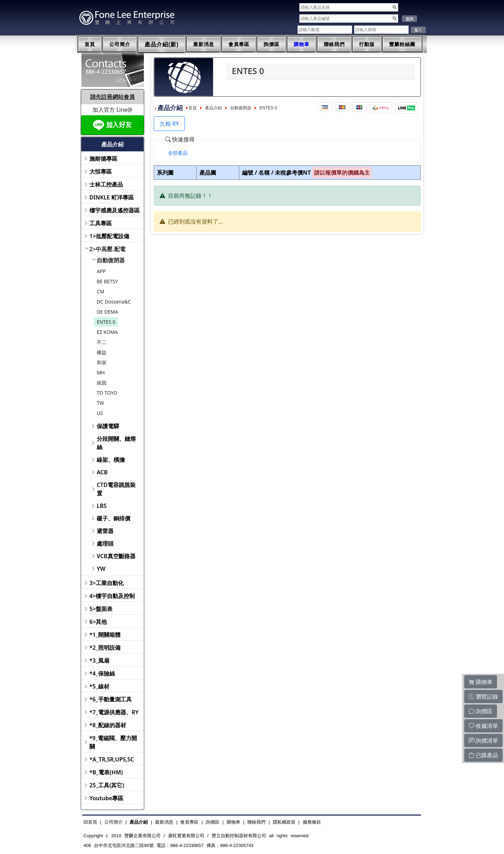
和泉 (102, 362)
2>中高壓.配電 (107, 249)
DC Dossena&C (114, 302)
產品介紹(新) (162, 45)
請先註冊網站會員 (112, 97)
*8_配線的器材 (108, 725)
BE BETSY (107, 281)
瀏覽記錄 (483, 696)
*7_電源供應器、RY (114, 712)
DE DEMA (107, 312)
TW (100, 403)
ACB (102, 472)
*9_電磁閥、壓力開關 (113, 742)
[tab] (178, 153)
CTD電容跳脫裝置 (116, 489)
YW (101, 569)
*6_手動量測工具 (111, 699)
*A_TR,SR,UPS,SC (112, 759)
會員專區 (239, 44)
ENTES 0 (106, 322)
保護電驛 (108, 426)
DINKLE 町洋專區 (112, 197)
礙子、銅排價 (114, 518)
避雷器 (105, 531)
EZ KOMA (107, 332)
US (100, 413)
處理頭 (105, 543)
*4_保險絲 (102, 673)
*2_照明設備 (105, 648)
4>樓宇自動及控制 (112, 596)
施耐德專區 (103, 159)
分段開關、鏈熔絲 (116, 443)
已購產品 (483, 755)
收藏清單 (483, 726)
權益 (102, 352)
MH (101, 373)
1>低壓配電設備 (109, 236)
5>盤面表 (101, 609)
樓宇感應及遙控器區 (115, 210)
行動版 (367, 44)
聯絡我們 (334, 44)
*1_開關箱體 (105, 635)
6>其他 (98, 622)
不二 (102, 342)
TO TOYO (107, 393)
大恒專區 (101, 171)
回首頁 (90, 822)
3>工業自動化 (107, 583)
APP (101, 271)
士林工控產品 (106, 184)
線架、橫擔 (111, 460)
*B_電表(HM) (106, 772)
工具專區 (101, 223)
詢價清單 (483, 740)
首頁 (90, 44)
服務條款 (312, 822)
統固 (102, 383)
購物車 (302, 44)
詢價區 (272, 44)
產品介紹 (213, 108)
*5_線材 (99, 686)
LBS (102, 506)
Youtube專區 (106, 798)
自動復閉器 (111, 260)
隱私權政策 (284, 822)
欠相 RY (169, 124)
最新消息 (204, 44)
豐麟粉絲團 (402, 44)
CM (101, 291)
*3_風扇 (99, 660)
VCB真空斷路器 (116, 556)
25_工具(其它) (107, 785)
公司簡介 (120, 44)
